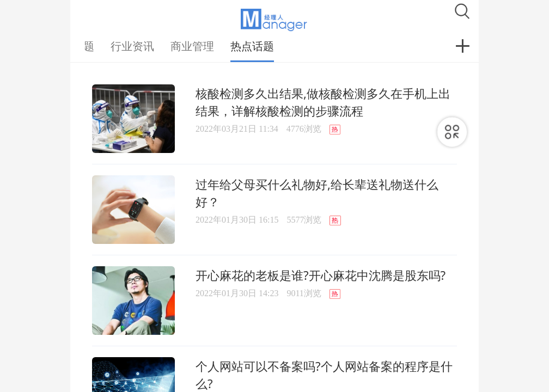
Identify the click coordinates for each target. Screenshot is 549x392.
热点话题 (252, 46)
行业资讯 (132, 46)
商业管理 (192, 46)
